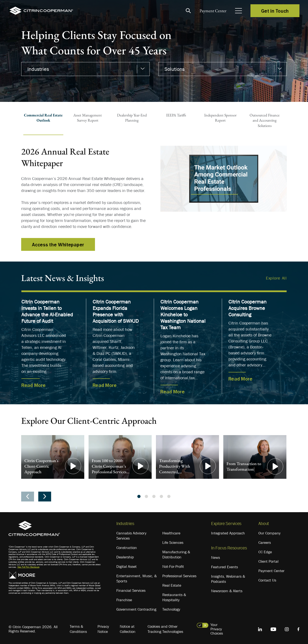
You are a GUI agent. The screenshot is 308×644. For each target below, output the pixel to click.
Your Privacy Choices (217, 629)
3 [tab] (154, 496)
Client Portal (268, 561)
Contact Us (267, 580)
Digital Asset (127, 567)
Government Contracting (136, 609)
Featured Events (224, 567)
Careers (265, 543)
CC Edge (265, 552)
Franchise (124, 600)
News (215, 558)
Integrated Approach (228, 533)
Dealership (125, 557)
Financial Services (131, 590)
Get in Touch (275, 11)
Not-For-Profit (173, 567)
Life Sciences (173, 543)
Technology (171, 609)
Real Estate (172, 585)
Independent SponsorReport (220, 118)
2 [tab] (146, 496)
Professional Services (179, 576)
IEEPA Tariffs (176, 115)
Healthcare (171, 533)
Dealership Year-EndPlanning (132, 118)
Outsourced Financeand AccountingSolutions (265, 120)
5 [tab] (169, 496)
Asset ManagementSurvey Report (88, 118)
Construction (127, 548)
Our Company (269, 533)
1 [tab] (139, 496)
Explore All (276, 278)
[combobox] (85, 69)
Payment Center (212, 11)
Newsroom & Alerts (227, 591)
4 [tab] (161, 496)
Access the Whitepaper (58, 244)
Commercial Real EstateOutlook (43, 118)
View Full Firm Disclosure (28, 567)
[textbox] (83, 69)
